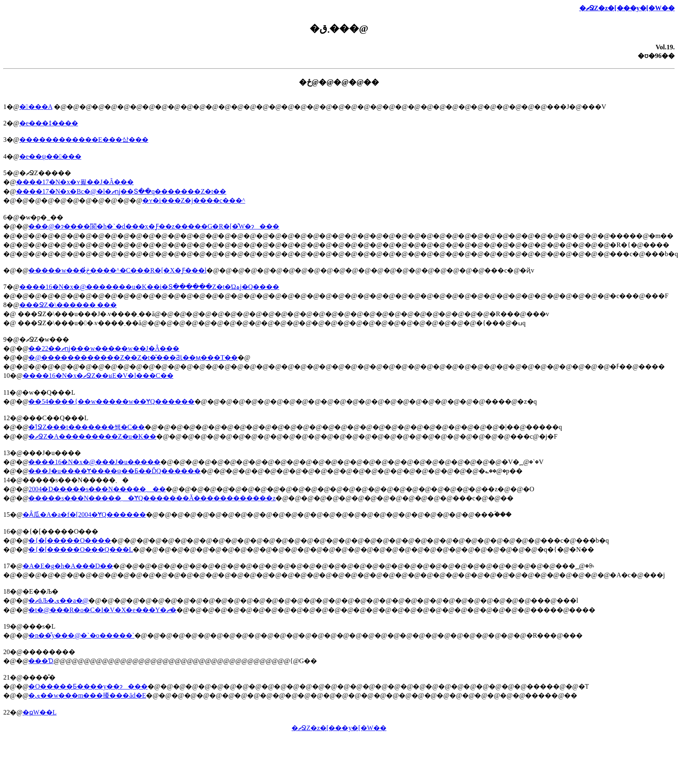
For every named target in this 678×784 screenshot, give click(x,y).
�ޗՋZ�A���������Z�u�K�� (92, 436)
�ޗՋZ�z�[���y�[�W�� (627, 8)
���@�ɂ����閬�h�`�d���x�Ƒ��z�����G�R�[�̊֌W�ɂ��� (154, 226)
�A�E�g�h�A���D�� (68, 566)
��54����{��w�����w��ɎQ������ (111, 401)
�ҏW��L (40, 712)
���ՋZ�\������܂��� (68, 305)
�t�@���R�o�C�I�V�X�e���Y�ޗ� (102, 610)
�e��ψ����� (50, 156)
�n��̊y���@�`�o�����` (81, 635)
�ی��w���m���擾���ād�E (87, 695)
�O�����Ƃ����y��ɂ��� (88, 686)
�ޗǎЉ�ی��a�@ (58, 600)
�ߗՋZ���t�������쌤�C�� (87, 427)
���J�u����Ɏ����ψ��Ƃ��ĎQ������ (114, 471)
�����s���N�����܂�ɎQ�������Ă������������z (152, 498)
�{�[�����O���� (70, 540)
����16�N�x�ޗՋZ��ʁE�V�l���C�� (98, 376)
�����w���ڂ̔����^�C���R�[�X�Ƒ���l (117, 270)
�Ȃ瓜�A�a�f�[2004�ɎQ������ (84, 515)
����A (36, 107)
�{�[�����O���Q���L (81, 549)
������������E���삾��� (84, 140)
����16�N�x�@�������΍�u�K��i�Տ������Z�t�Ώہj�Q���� (149, 287)
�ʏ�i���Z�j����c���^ (194, 200)
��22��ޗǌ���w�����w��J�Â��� (104, 348)
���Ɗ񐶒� (41, 661)
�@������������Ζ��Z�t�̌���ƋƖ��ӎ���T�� (133, 357)
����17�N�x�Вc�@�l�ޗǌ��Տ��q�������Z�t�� (121, 191)
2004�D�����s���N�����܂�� (97, 489)
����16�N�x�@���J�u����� (94, 462)
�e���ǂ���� (49, 123)
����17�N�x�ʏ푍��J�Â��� (75, 182)
